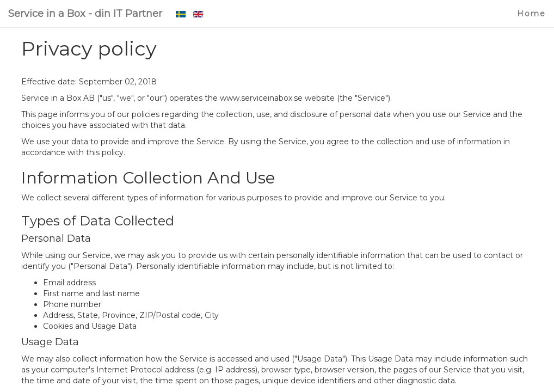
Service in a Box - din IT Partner (85, 14)
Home (531, 14)
